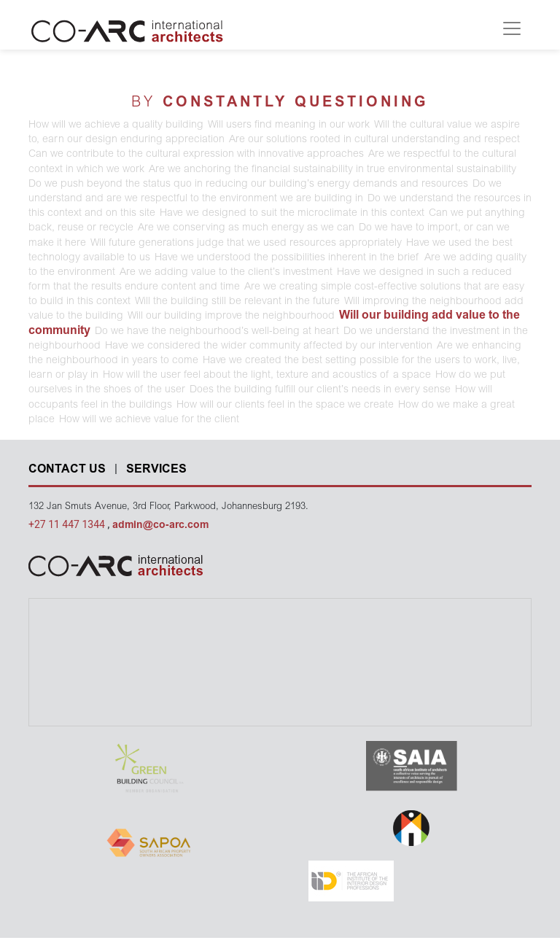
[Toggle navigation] (512, 28)
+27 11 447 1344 (68, 524)
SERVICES (156, 470)
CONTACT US (67, 470)
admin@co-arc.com (160, 526)
